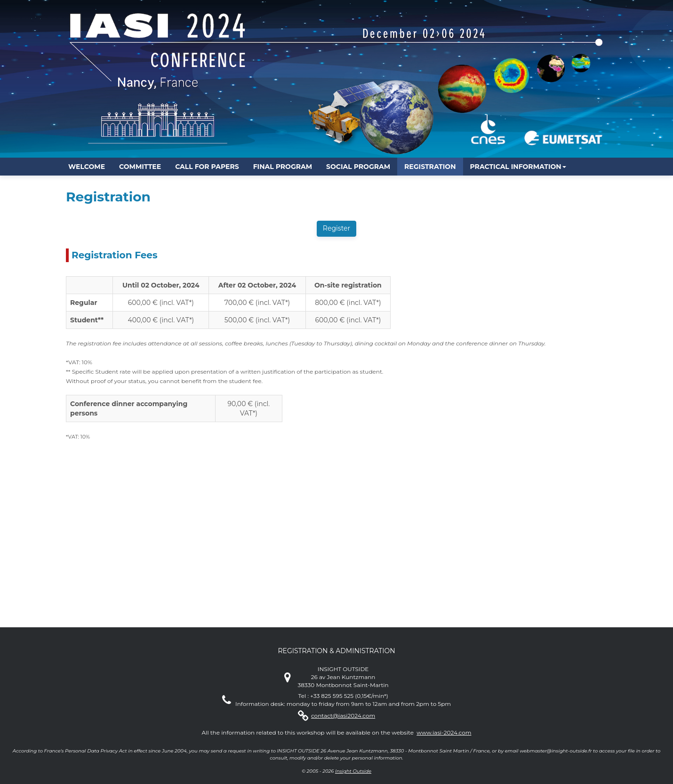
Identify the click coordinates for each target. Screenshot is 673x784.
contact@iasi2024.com (343, 716)
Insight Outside (353, 771)
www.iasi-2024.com (444, 732)
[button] (518, 167)
